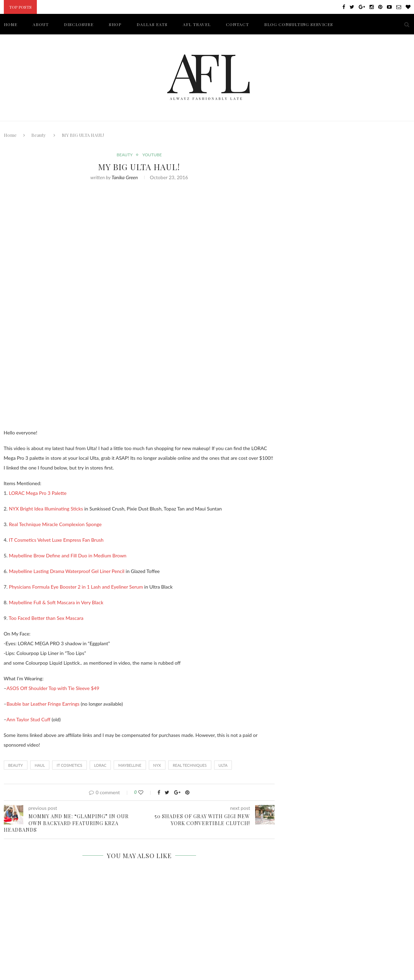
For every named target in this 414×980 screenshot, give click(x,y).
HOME (11, 24)
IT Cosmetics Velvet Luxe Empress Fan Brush (56, 540)
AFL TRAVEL (197, 24)
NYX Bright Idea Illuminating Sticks (46, 509)
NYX (157, 765)
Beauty (39, 135)
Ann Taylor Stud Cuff (29, 719)
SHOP (115, 24)
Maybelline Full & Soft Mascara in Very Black (56, 602)
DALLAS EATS (152, 24)
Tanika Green (125, 177)
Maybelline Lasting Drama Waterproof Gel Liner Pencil (67, 571)
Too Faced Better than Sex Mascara (46, 618)
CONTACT (237, 24)
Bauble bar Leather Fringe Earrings (43, 704)
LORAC (100, 765)
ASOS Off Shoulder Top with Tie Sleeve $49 (53, 688)
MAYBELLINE (130, 765)
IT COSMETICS (70, 765)
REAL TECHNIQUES (190, 765)
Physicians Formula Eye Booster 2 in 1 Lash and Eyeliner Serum (76, 587)
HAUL (40, 765)
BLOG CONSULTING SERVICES (299, 24)
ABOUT (41, 24)
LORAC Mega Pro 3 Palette (38, 493)
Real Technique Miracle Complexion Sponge (55, 524)
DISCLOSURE (79, 24)
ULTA (223, 765)
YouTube (152, 155)
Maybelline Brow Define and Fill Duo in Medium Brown (68, 555)
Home (10, 135)
